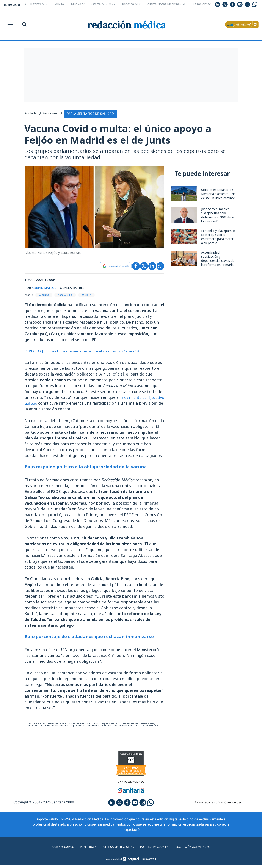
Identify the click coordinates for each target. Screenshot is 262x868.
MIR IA (59, 4)
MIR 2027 (78, 4)
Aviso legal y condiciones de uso (218, 805)
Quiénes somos (54, 850)
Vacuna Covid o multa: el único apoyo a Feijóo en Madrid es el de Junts (129, 135)
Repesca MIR (131, 4)
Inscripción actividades (200, 850)
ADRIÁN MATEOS (45, 290)
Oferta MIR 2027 (103, 4)
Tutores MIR (39, 4)
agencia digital (114, 862)
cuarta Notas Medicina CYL (167, 4)
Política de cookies (157, 850)
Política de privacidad (115, 850)
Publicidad (81, 850)
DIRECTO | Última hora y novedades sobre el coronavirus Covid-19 (86, 353)
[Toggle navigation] (10, 25)
